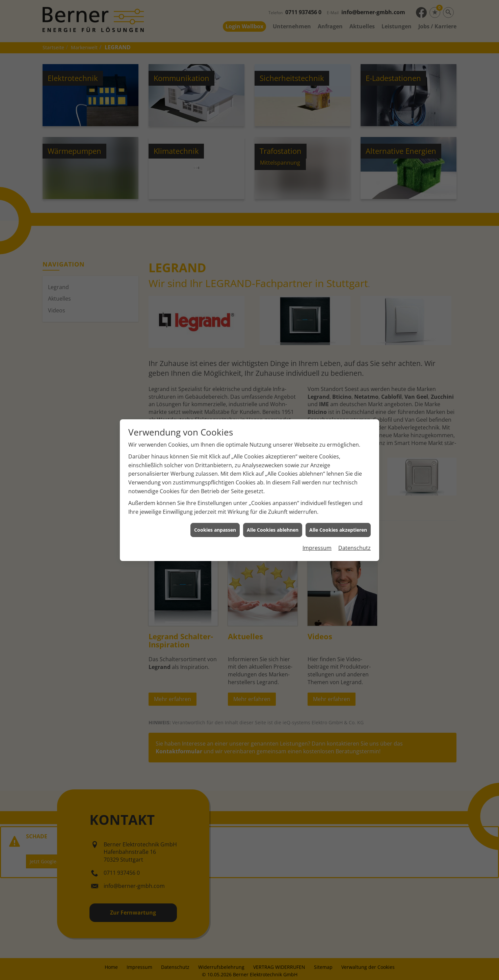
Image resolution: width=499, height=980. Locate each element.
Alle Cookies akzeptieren (338, 520)
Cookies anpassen (215, 520)
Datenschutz (354, 538)
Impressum (317, 538)
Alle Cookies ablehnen (273, 520)
